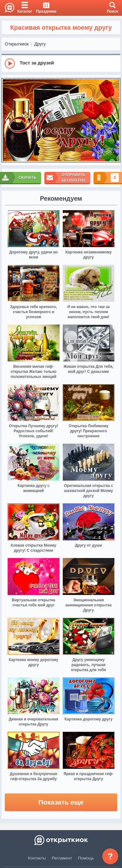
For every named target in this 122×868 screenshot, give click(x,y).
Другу (40, 44)
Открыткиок (17, 44)
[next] (114, 120)
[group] (61, 63)
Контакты (37, 858)
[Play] (10, 64)
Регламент (62, 858)
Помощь (86, 858)
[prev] (8, 120)
